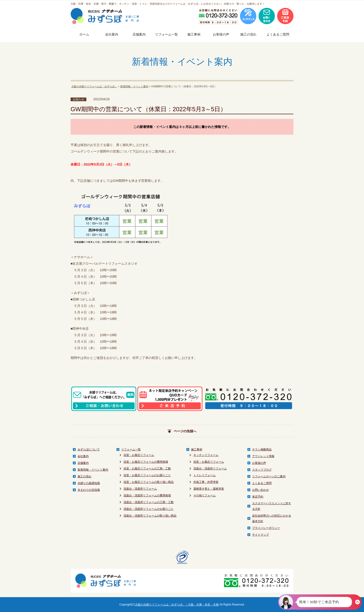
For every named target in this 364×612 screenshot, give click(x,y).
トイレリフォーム (205, 475)
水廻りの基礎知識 (89, 483)
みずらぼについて (89, 449)
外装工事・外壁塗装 (206, 482)
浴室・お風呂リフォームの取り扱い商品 (149, 482)
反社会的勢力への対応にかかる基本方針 (272, 518)
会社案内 (112, 34)
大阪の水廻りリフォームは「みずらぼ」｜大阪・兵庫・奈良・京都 (177, 605)
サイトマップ (260, 535)
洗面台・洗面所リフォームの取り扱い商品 (150, 516)
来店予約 (258, 497)
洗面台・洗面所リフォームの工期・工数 (149, 502)
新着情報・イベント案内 (134, 86)
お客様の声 (221, 34)
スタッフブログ (262, 470)
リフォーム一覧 (166, 34)
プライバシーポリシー (266, 528)
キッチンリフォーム (206, 455)
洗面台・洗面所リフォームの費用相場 (147, 495)
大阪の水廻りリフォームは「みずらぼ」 (94, 86)
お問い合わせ (260, 490)
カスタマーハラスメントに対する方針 (272, 506)
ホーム (84, 34)
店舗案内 (139, 34)
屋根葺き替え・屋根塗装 (209, 489)
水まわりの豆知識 (89, 490)
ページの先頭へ (182, 431)
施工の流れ (248, 34)
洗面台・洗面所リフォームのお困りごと (149, 509)
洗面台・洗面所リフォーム (140, 489)
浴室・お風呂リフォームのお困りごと (147, 475)
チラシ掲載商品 (262, 449)
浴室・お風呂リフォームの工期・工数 (147, 469)
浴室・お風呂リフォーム (139, 455)
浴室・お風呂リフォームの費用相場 (146, 462)
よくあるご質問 (278, 34)
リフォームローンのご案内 (269, 476)
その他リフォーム (205, 495)
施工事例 (194, 34)
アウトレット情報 (263, 456)
